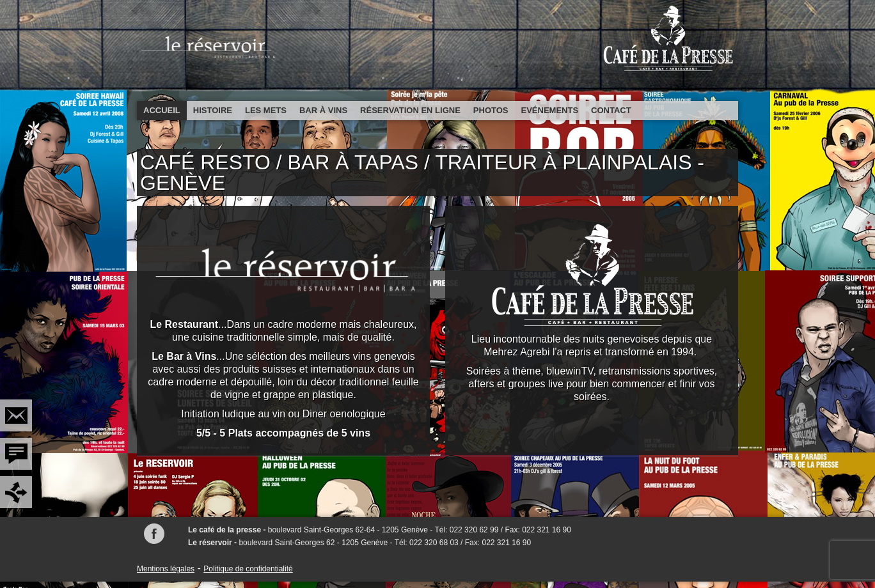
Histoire (213, 110)
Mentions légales (166, 569)
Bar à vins (323, 110)
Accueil (162, 110)
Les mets (266, 110)
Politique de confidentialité (248, 569)
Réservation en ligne (410, 110)
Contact (611, 110)
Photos (491, 110)
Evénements (550, 110)
